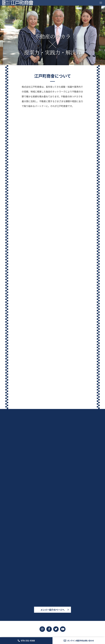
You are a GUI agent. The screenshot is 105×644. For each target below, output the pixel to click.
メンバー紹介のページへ (52, 610)
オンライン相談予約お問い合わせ (79, 641)
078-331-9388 (26, 641)
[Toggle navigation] (101, 3)
